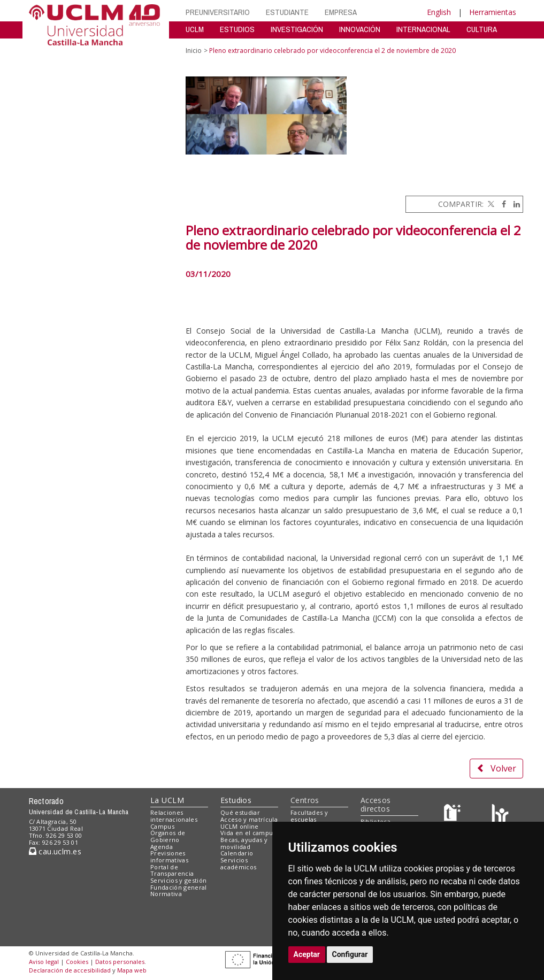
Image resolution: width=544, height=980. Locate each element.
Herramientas (493, 12)
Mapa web (132, 970)
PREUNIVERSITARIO (218, 12)
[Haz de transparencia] (454, 815)
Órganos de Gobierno (168, 836)
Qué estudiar (240, 812)
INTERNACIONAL (423, 29)
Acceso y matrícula (249, 819)
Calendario (237, 853)
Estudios (236, 800)
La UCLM (167, 800)
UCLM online (240, 826)
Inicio (194, 51)
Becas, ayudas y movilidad (244, 843)
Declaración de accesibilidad (70, 970)
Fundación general (179, 887)
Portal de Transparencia (172, 870)
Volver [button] (496, 768)
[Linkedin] (514, 204)
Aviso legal (44, 962)
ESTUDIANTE (287, 12)
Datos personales (120, 962)
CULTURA (482, 29)
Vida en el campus (248, 833)
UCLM (195, 29)
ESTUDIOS (237, 29)
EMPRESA (341, 12)
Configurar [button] (350, 954)
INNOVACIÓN (360, 29)
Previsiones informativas (169, 856)
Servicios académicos (238, 863)
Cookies (77, 962)
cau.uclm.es (55, 851)
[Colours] (500, 815)
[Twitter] (490, 204)
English (439, 12)
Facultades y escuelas (309, 816)
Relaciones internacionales (174, 816)
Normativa (166, 894)
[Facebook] (501, 204)
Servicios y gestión (178, 880)
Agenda (162, 847)
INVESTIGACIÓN (297, 29)
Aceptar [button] (307, 954)
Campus (162, 826)
